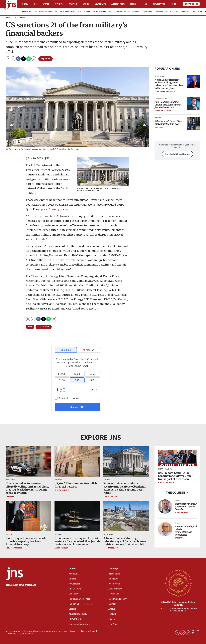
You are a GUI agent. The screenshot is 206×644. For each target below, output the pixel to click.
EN (175, 4)
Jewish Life (100, 4)
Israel (25, 4)
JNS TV (86, 4)
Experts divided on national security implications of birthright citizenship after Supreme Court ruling (125, 488)
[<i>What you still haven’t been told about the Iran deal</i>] (194, 123)
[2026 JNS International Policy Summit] (178, 583)
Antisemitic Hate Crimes (142, 12)
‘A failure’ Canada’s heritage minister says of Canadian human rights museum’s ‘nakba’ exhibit (125, 541)
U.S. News (20, 17)
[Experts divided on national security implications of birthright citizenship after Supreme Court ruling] (126, 461)
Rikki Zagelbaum (111, 548)
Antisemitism (118, 4)
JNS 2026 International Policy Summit (75, 12)
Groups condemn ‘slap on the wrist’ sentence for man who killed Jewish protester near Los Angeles (77, 541)
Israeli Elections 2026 (164, 12)
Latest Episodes (182, 12)
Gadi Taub (179, 538)
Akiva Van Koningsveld (165, 92)
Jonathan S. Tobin (163, 111)
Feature (9, 534)
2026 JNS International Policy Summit (178, 603)
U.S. (35, 4)
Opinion (59, 4)
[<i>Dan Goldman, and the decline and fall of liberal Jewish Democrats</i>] (194, 104)
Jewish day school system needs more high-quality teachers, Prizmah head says (26, 541)
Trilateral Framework (48, 12)
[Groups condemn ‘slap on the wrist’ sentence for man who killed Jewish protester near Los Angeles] (77, 516)
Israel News (159, 76)
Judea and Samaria (122, 12)
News (9, 17)
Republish (45, 59)
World (46, 4)
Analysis (73, 4)
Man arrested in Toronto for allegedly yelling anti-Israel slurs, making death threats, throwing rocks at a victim (27, 488)
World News (10, 480)
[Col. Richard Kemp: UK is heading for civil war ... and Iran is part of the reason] (177, 458)
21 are (35, 276)
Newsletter (159, 4)
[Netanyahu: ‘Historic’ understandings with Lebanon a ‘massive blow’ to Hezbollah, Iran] (194, 82)
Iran (35, 12)
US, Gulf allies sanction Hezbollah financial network (76, 485)
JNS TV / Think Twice (166, 469)
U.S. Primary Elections (102, 12)
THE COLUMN (177, 493)
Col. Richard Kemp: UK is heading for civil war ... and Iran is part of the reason (175, 476)
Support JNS (191, 4)
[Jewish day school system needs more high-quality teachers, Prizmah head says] (28, 516)
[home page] (11, 5)
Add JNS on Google (177, 154)
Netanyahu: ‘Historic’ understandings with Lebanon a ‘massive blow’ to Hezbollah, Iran (169, 84)
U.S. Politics (44, 327)
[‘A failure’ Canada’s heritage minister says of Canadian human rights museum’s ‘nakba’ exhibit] (126, 516)
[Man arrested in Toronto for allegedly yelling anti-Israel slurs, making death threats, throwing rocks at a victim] (28, 461)
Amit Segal (159, 128)
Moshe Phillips (181, 513)
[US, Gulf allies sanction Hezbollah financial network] (77, 461)
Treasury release (58, 209)
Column (178, 500)
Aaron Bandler (110, 496)
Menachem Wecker (14, 548)
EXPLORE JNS (103, 438)
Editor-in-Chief (161, 98)
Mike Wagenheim (62, 490)
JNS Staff (10, 496)
